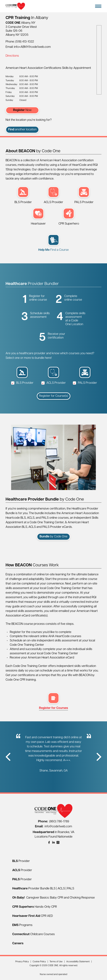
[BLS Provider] (21, 861)
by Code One (53, 537)
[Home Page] (15, 6)
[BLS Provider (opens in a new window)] (23, 196)
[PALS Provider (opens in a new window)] (84, 196)
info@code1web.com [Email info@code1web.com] (53, 827)
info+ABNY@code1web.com (32, 47)
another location (22, 130)
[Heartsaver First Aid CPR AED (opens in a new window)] (38, 217)
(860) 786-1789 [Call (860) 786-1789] (54, 822)
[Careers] (18, 943)
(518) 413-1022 (25, 42)
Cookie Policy (39, 962)
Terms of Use (56, 962)
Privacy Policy (22, 962)
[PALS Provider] (22, 879)
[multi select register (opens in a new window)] (53, 701)
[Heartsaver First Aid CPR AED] (33, 916)
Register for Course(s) (54, 396)
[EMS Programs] (22, 925)
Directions (12, 56)
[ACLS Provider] (22, 870)
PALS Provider (85, 383)
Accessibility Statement (78, 962)
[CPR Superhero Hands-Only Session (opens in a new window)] (69, 217)
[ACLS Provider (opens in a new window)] (53, 196)
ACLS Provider (53, 383)
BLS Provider (22, 383)
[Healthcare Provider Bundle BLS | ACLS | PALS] (43, 889)
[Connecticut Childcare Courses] (34, 934)
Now (22, 110)
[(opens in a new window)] (49, 842)
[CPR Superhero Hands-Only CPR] (35, 907)
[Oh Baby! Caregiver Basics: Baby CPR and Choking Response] (53, 898)
